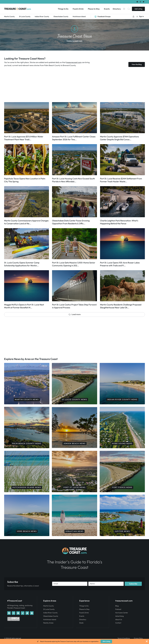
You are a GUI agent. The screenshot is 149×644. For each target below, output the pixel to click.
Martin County (49, 608)
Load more (75, 314)
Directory (83, 621)
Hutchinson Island (50, 621)
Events (82, 618)
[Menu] (124, 9)
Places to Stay (84, 611)
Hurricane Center (122, 615)
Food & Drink (84, 615)
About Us (119, 621)
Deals (81, 625)
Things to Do (84, 608)
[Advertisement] (66, 85)
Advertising (119, 618)
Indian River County (50, 615)
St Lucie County (49, 611)
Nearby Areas (48, 625)
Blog (117, 608)
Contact (118, 625)
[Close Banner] (147, 641)
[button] (133, 17)
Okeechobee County (51, 618)
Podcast (118, 611)
